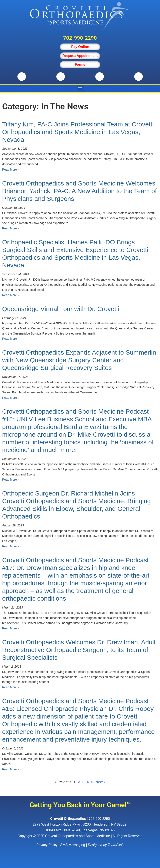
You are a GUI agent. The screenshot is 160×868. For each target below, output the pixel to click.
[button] (80, 89)
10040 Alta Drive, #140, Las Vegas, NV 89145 (80, 830)
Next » (100, 782)
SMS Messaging (73, 845)
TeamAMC (116, 845)
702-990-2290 (80, 38)
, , (80, 824)
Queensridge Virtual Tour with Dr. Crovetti (61, 309)
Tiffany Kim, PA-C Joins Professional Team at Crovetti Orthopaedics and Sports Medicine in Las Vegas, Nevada (78, 132)
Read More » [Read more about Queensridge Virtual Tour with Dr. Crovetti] (11, 339)
